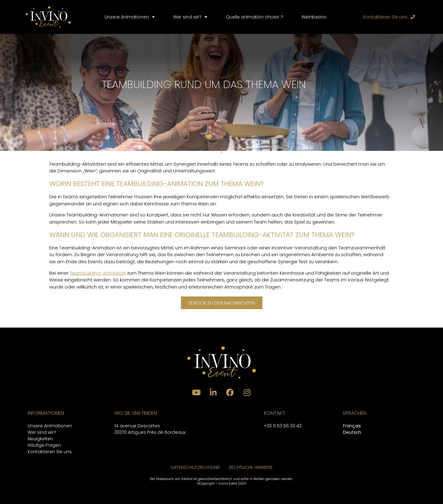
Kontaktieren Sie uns (50, 452)
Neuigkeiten (40, 439)
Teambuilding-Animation (98, 273)
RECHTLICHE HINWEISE (251, 467)
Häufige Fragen (44, 445)
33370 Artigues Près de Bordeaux (150, 432)
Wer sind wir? (190, 17)
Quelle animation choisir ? (254, 17)
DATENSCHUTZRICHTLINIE (195, 467)
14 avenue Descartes (137, 426)
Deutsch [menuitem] (352, 432)
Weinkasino (314, 17)
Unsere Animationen (130, 17)
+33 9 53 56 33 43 (283, 426)
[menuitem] (352, 426)
